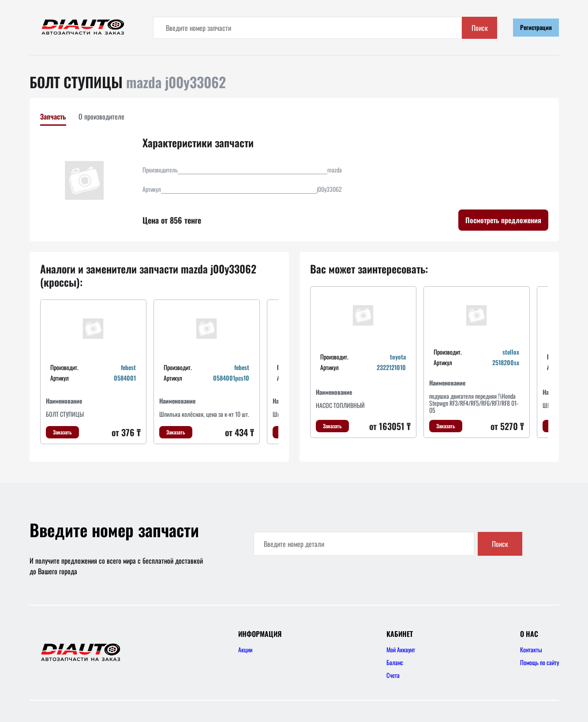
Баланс (395, 662)
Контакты (531, 649)
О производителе (101, 116)
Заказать (62, 432)
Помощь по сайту (539, 662)
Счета (393, 675)
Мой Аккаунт (401, 649)
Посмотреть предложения (503, 220)
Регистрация (536, 27)
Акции (245, 649)
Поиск (480, 28)
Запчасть (53, 116)
